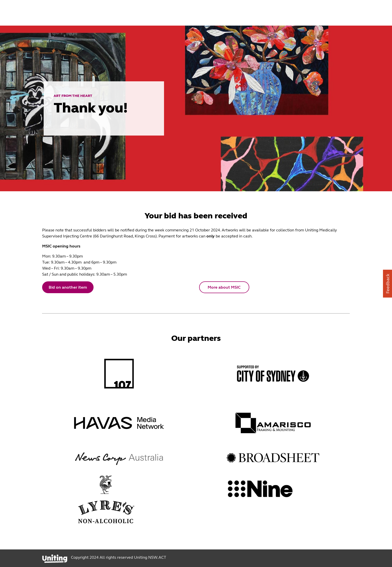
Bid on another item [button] (68, 287)
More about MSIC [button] (224, 287)
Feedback (388, 283)
